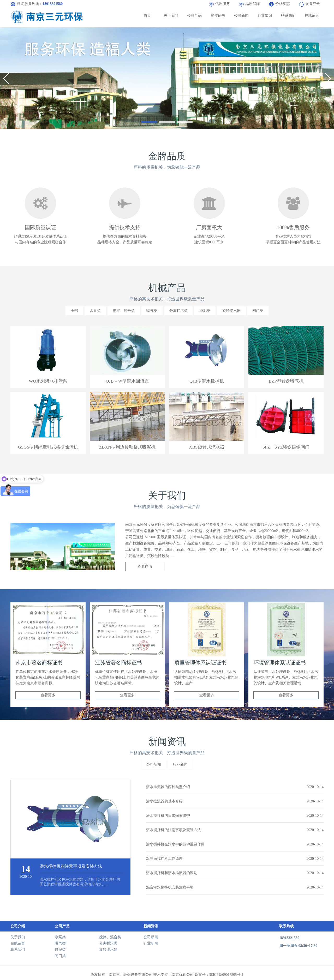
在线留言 (312, 16)
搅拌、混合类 (124, 311)
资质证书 (218, 16)
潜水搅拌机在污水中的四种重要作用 (235, 844)
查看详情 (145, 567)
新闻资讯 (151, 926)
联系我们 (288, 16)
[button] (149, 122)
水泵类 (95, 311)
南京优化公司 (183, 975)
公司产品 (194, 16)
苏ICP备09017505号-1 (226, 975)
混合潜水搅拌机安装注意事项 (235, 887)
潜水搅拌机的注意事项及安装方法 (235, 830)
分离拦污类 (178, 311)
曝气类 (152, 311)
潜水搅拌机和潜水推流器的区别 (235, 873)
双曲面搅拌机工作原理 (235, 859)
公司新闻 (241, 16)
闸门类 (258, 311)
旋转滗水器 (231, 311)
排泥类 (205, 311)
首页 (147, 16)
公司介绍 (18, 926)
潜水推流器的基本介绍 (235, 801)
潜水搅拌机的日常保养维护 (235, 816)
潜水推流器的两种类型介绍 (235, 787)
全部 (74, 311)
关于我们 (171, 16)
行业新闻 (180, 764)
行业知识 (265, 16)
